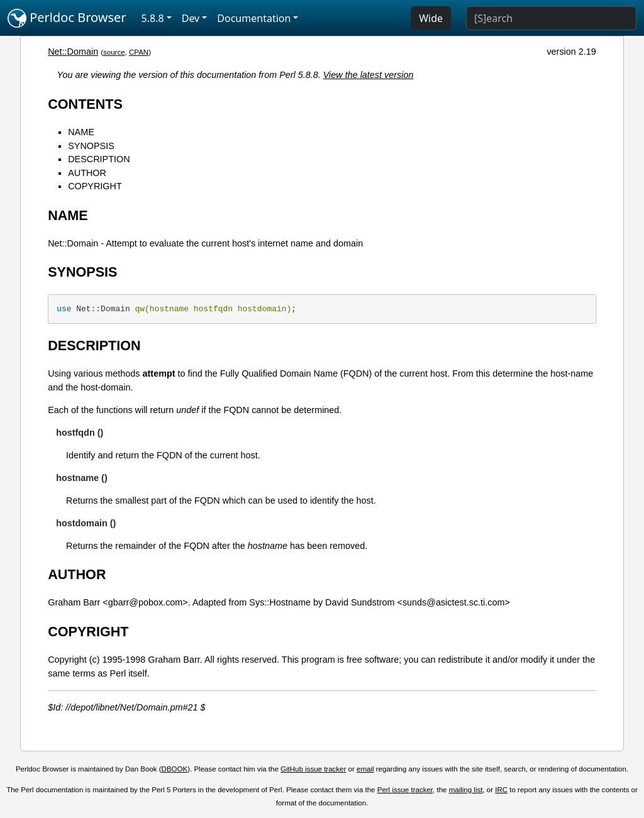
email (365, 769)
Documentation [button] (254, 18)
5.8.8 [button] (153, 18)
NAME (81, 132)
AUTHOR (87, 173)
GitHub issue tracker (313, 769)
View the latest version (369, 75)
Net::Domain (73, 52)
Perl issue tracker (405, 790)
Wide (431, 18)
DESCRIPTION (99, 159)
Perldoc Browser (67, 18)
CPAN (139, 52)
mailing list (466, 790)
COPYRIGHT (95, 186)
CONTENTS (85, 104)
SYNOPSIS (91, 146)
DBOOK (175, 769)
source (114, 52)
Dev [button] (191, 18)
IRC (501, 790)
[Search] (551, 18)
